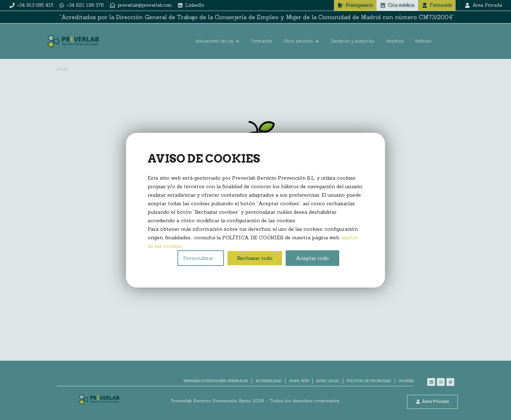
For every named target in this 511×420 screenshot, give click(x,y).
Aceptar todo (312, 258)
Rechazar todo (255, 258)
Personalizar (198, 258)
